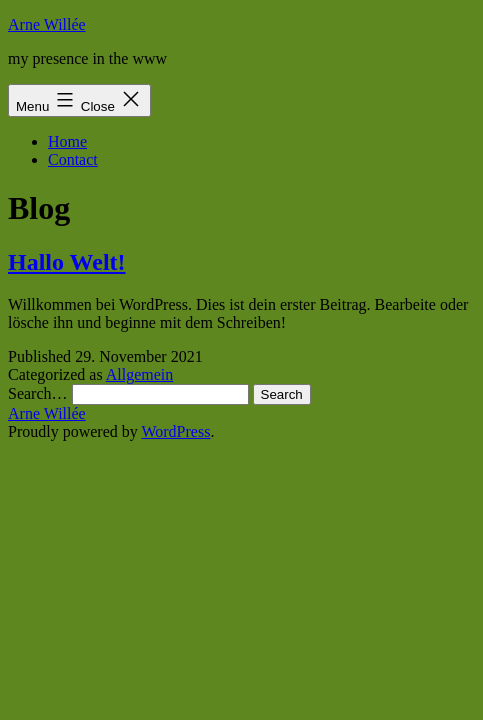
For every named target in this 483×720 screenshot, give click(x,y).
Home (67, 141)
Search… (38, 393)
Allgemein (140, 374)
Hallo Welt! (67, 262)
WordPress (175, 431)
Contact (73, 159)
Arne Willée (47, 24)
